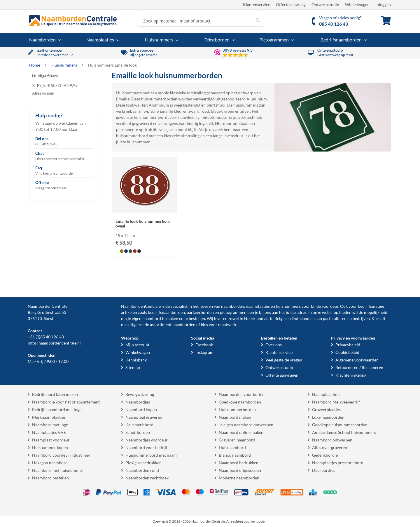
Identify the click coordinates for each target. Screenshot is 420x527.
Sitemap (133, 367)
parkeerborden (200, 312)
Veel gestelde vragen (284, 360)
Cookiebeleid (347, 352)
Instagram (204, 352)
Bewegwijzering (140, 394)
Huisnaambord (232, 447)
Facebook (204, 345)
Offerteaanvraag (291, 5)
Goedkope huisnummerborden (340, 425)
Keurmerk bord (139, 425)
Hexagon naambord (50, 463)
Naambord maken (235, 417)
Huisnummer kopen (50, 447)
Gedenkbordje (325, 455)
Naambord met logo (50, 425)
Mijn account (137, 345)
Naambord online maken (241, 432)
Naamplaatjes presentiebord (338, 463)
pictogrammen (233, 312)
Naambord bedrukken (239, 463)
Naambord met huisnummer (58, 470)
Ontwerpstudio (325, 5)
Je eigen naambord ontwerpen (246, 425)
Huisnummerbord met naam (151, 455)
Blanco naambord (235, 455)
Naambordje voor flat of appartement (66, 402)
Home (35, 65)
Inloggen (383, 5)
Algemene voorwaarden (357, 360)
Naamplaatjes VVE (49, 432)
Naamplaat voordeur (51, 440)
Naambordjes (138, 402)
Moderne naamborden (239, 478)
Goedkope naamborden (240, 402)
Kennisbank (136, 360)
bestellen (197, 318)
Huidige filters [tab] (45, 76)
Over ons (274, 345)
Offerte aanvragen (282, 375)
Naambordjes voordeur (147, 440)
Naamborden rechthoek (147, 478)
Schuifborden (138, 432)
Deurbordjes (324, 470)
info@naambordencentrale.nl (54, 343)
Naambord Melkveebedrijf (336, 402)
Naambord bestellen (50, 478)
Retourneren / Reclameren (359, 367)
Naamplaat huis (326, 394)
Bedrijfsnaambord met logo (57, 409)
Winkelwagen (357, 5)
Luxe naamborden (328, 417)
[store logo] (73, 20)
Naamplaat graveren (144, 417)
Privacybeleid (348, 345)
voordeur (330, 306)
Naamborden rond (142, 470)
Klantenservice (257, 5)
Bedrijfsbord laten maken (55, 394)
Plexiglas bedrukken (143, 463)
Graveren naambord (237, 440)
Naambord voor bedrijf (146, 447)
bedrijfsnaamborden (166, 312)
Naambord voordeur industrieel (61, 455)
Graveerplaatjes (326, 409)
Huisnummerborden (237, 409)
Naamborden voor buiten (242, 394)
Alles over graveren (330, 447)
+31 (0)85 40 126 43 (46, 337)
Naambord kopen (141, 409)
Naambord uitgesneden (240, 470)
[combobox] (201, 21)
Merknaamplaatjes (49, 417)
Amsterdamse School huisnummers (344, 432)
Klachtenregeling (351, 375)
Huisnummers (65, 65)
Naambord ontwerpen (332, 440)
